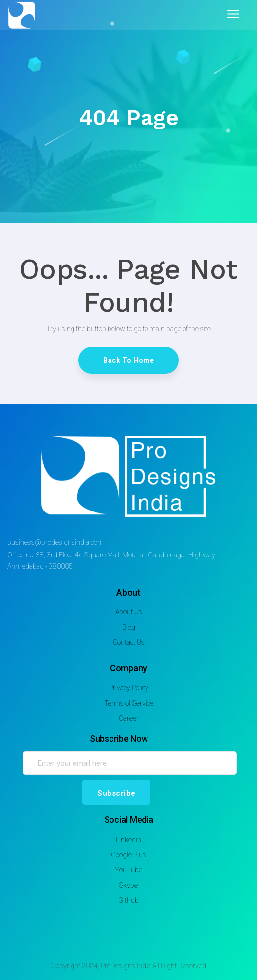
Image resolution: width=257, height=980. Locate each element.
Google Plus (128, 855)
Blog (129, 627)
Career (129, 718)
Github (128, 900)
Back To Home (128, 360)
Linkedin (128, 840)
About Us (129, 612)
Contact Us (129, 642)
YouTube (128, 870)
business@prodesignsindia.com (55, 542)
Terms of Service (129, 703)
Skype (128, 885)
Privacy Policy (129, 688)
